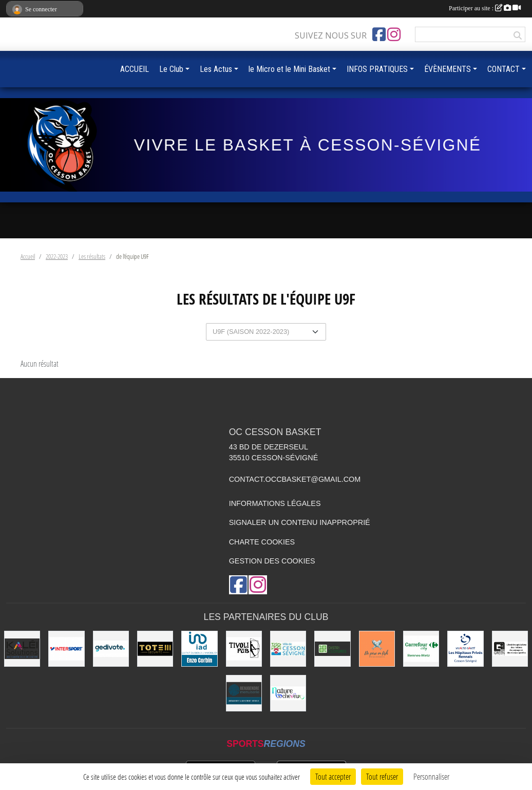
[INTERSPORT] (66, 649)
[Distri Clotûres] (332, 649)
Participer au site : (485, 8)
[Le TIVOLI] (244, 649)
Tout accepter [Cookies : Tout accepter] (333, 776)
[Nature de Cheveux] (288, 693)
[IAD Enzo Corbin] (199, 649)
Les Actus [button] (216, 69)
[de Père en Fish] (377, 649)
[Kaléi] (22, 649)
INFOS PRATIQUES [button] (377, 69)
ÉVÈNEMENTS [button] (448, 69)
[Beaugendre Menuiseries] (244, 693)
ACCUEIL (135, 69)
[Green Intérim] (510, 649)
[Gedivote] (111, 649)
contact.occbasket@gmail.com (295, 479)
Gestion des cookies (272, 561)
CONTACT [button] (503, 69)
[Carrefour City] (421, 649)
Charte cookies (262, 542)
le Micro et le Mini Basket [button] (289, 69)
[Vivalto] (465, 649)
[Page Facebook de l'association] (379, 34)
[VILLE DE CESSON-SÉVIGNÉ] (288, 649)
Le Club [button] (171, 69)
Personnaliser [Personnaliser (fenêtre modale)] (431, 776)
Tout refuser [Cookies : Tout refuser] (382, 776)
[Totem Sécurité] (155, 649)
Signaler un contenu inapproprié (300, 522)
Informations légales (275, 503)
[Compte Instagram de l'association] (394, 34)
